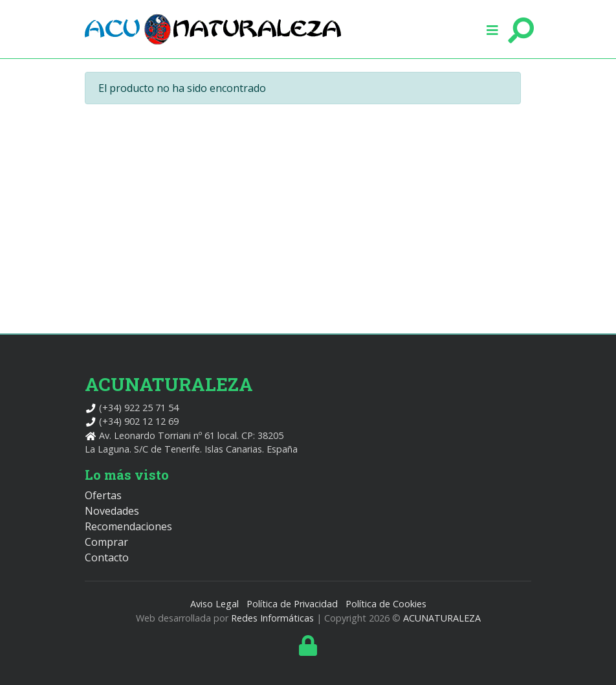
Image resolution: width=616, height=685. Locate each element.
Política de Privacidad (292, 604)
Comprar (106, 542)
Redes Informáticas (272, 618)
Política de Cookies (386, 604)
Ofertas (103, 495)
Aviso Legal (214, 604)
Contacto (107, 557)
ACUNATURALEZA (442, 618)
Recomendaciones (128, 526)
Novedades (112, 511)
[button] (492, 29)
